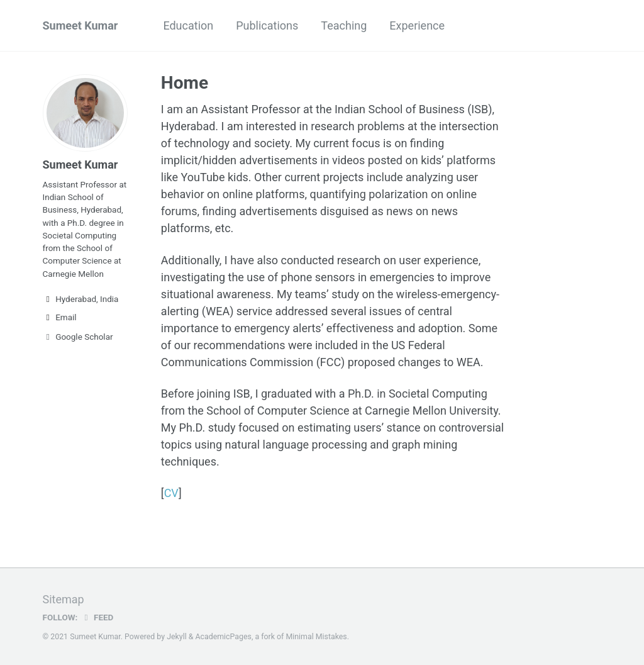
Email (60, 317)
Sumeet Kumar (80, 25)
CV (171, 493)
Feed (97, 617)
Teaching (344, 25)
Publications (267, 25)
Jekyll (177, 637)
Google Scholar (78, 337)
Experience (417, 25)
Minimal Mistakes (316, 637)
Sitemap (64, 599)
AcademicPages (223, 637)
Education (188, 25)
